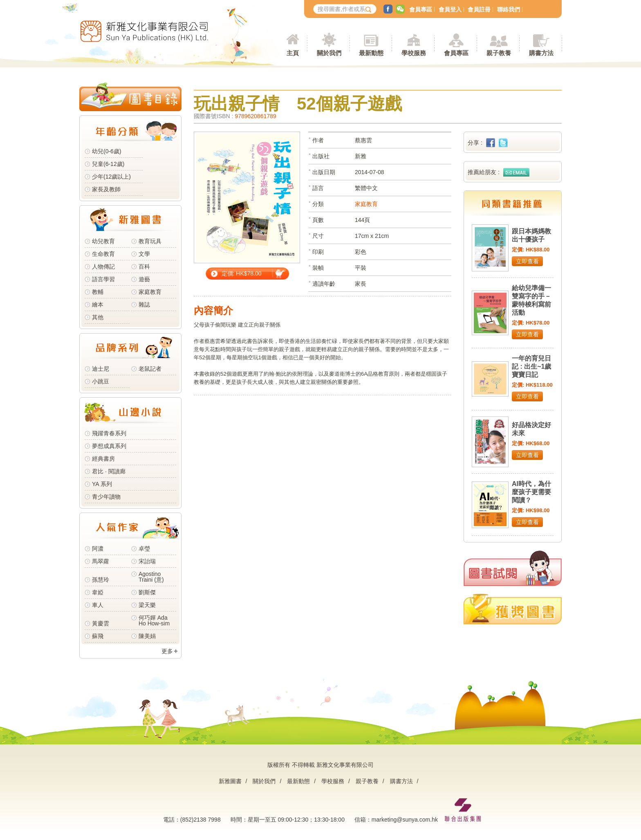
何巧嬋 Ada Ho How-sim (154, 620)
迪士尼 (101, 369)
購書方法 (401, 781)
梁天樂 (147, 605)
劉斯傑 (147, 592)
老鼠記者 (150, 369)
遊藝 (144, 279)
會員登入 (450, 9)
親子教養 (367, 781)
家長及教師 (106, 189)
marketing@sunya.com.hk (405, 820)
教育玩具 (150, 241)
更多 (167, 651)
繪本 (98, 305)
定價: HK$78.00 (242, 273)
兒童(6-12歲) (110, 164)
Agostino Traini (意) (151, 577)
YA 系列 (102, 484)
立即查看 (527, 261)
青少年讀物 (106, 497)
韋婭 (98, 592)
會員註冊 (479, 9)
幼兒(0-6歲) (107, 151)
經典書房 (103, 459)
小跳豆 (101, 381)
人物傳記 (103, 267)
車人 (98, 605)
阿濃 (98, 549)
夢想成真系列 (109, 446)
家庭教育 (150, 292)
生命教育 (103, 254)
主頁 (293, 53)
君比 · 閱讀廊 (109, 471)
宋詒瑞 (147, 561)
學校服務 (414, 53)
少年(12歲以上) (111, 177)
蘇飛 (98, 636)
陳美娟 (147, 636)
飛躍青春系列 (109, 433)
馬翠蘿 (101, 561)
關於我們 (264, 781)
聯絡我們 (509, 9)
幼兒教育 (103, 241)
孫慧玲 (101, 580)
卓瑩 (144, 549)
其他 (98, 317)
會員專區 (421, 9)
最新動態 (298, 781)
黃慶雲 (101, 623)
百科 (144, 267)
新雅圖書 (230, 781)
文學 (144, 254)
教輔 (98, 292)
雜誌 (144, 305)
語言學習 (103, 279)
